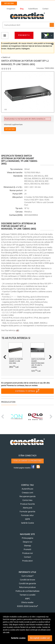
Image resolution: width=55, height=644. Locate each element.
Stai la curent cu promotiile (27, 461)
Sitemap (27, 546)
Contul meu (27, 500)
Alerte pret (27, 508)
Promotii (24, 35)
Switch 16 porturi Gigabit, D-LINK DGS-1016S (16, 361)
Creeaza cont (27, 493)
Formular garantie (27, 512)
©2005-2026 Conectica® (27, 606)
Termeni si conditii (27, 595)
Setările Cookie (27, 523)
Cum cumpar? (27, 576)
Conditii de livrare (27, 580)
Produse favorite (27, 504)
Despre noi (27, 542)
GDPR (27, 519)
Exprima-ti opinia (25, 391)
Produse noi (27, 553)
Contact (27, 557)
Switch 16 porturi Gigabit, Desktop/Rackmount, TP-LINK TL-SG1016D (38, 363)
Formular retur (27, 515)
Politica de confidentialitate (27, 591)
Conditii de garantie (27, 584)
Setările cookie (18, 638)
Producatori (27, 561)
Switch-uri (6, 57)
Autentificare (27, 489)
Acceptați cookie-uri (40, 638)
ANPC (27, 599)
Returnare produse (27, 587)
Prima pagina (27, 538)
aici (18, 331)
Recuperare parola (27, 497)
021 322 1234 (9, 3)
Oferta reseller (27, 603)
